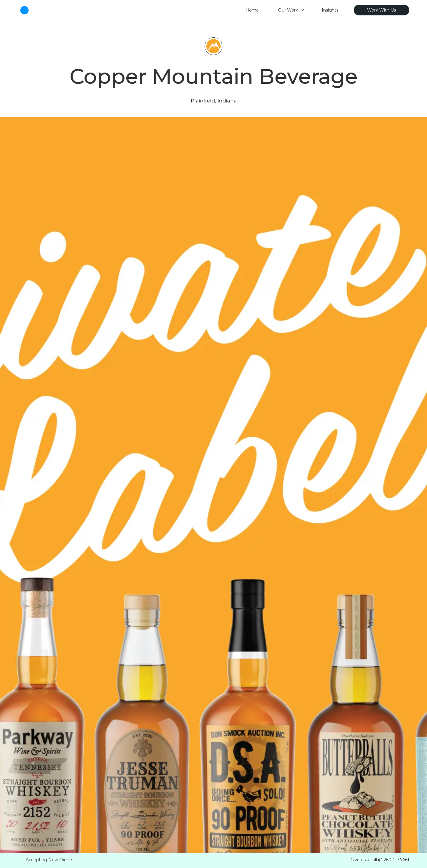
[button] (291, 10)
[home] (120, 10)
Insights (330, 10)
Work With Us (381, 10)
